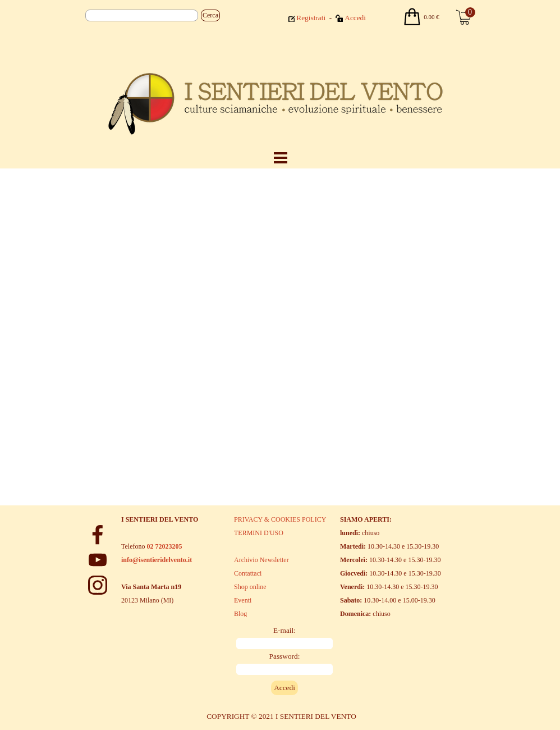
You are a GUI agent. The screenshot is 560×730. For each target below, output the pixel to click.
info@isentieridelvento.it (157, 560)
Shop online (250, 587)
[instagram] (98, 585)
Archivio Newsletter (261, 560)
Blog (240, 614)
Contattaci (248, 573)
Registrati (311, 18)
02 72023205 (164, 546)
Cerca (210, 15)
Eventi (243, 600)
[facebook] (98, 535)
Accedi (355, 18)
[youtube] (98, 560)
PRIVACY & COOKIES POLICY (280, 519)
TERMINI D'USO (259, 533)
